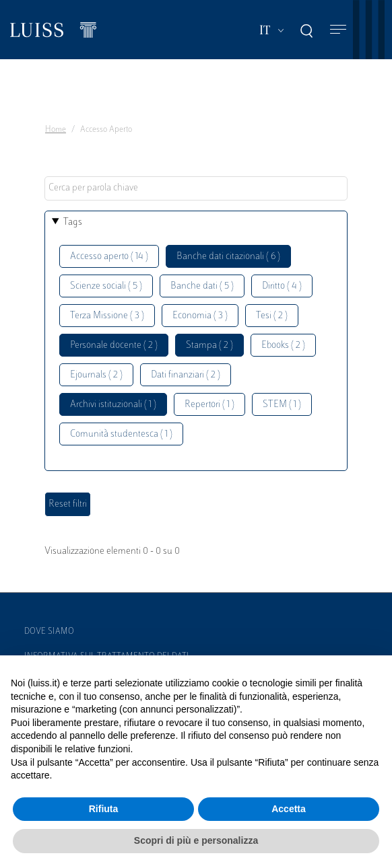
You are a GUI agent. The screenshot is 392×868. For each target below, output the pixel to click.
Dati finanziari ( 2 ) (186, 375)
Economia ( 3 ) (200, 316)
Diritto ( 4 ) (282, 286)
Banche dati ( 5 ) (202, 286)
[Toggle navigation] (338, 30)
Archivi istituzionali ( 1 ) (113, 405)
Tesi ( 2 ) (272, 316)
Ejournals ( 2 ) (96, 375)
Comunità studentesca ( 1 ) (121, 434)
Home (56, 130)
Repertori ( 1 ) (209, 405)
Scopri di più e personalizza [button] (196, 840)
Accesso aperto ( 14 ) (109, 257)
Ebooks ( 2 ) (283, 346)
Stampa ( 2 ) (209, 346)
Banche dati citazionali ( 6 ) (228, 257)
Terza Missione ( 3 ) (107, 316)
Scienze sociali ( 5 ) (106, 286)
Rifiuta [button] (104, 809)
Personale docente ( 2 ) (114, 346)
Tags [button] (73, 222)
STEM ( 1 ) (282, 405)
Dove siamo (49, 632)
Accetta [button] (289, 809)
